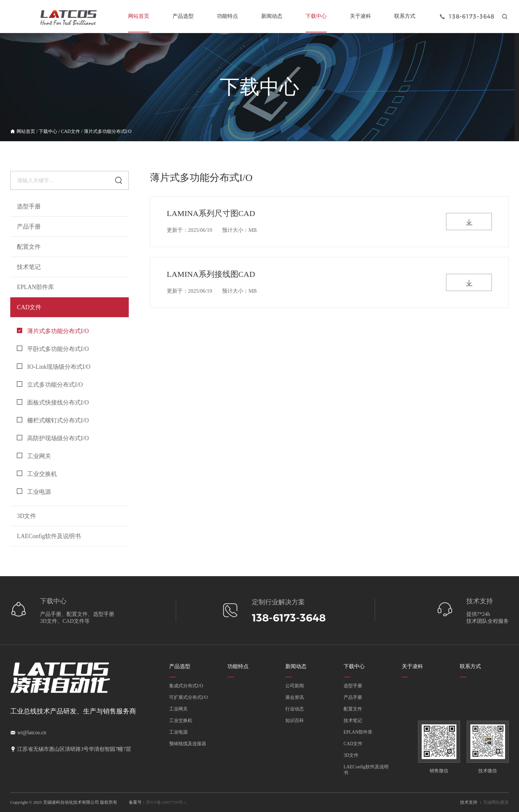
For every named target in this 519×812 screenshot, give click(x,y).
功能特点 (227, 16)
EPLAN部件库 (358, 732)
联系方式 (405, 16)
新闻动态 (272, 16)
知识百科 (295, 721)
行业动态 (295, 709)
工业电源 (34, 492)
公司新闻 (295, 686)
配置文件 (353, 709)
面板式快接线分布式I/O (53, 403)
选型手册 (29, 206)
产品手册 (353, 697)
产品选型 (183, 16)
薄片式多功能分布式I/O (108, 131)
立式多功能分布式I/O (50, 385)
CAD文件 (71, 131)
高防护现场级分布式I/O (53, 438)
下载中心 (316, 16)
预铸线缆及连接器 (188, 744)
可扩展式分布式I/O (189, 697)
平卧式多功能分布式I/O (53, 349)
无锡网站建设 (496, 802)
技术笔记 (353, 721)
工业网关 (34, 456)
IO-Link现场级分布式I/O (54, 367)
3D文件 (351, 755)
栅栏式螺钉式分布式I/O (53, 420)
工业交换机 (37, 474)
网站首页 (139, 16)
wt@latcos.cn (32, 732)
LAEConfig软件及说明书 (49, 536)
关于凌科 (360, 16)
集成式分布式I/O (186, 686)
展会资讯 (295, 697)
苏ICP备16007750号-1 (166, 802)
